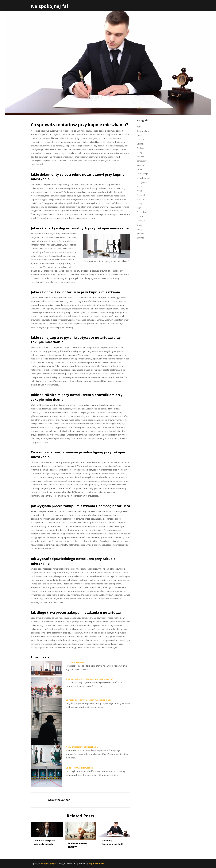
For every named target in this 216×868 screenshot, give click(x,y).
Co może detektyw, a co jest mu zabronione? (88, 700)
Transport (141, 216)
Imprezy (140, 157)
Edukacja (141, 144)
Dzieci (139, 135)
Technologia (142, 212)
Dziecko (140, 139)
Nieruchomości (143, 178)
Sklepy (139, 204)
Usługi (139, 229)
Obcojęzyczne (143, 182)
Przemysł (141, 195)
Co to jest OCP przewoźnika (80, 768)
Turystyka (141, 221)
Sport (139, 208)
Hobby (139, 152)
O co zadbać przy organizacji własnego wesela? (90, 679)
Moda (139, 169)
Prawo (139, 191)
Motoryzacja (142, 174)
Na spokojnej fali (50, 6)
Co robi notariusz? (75, 662)
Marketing (141, 165)
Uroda (139, 225)
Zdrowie (140, 238)
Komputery (141, 161)
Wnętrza (140, 233)
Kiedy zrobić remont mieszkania (82, 747)
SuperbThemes (96, 863)
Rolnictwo (141, 199)
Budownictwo (143, 131)
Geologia (141, 148)
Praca (139, 186)
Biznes (139, 127)
